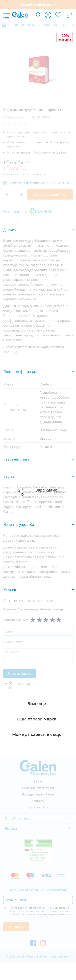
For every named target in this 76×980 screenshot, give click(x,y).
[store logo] (20, 15)
